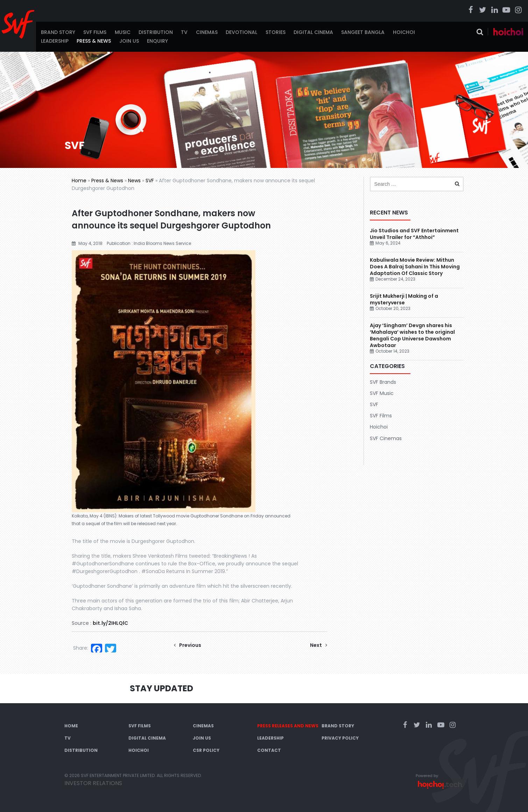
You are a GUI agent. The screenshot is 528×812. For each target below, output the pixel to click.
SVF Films (95, 32)
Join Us (129, 41)
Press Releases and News (288, 726)
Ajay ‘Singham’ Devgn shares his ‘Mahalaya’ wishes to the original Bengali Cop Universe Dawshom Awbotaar (412, 335)
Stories (276, 32)
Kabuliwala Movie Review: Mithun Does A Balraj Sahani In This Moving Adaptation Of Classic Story (415, 267)
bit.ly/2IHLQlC (110, 623)
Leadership (55, 41)
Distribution (156, 32)
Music (123, 32)
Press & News (94, 41)
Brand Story (58, 32)
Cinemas (207, 32)
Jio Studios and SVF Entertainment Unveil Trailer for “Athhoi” (414, 234)
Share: (81, 648)
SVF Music (382, 393)
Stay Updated (161, 688)
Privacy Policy (340, 738)
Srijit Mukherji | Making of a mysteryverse (404, 299)
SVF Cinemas (386, 438)
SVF (150, 181)
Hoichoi (404, 32)
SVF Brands (383, 382)
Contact (269, 750)
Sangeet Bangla (363, 32)
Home (79, 181)
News (134, 181)
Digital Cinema (313, 32)
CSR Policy (206, 750)
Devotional (241, 32)
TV (184, 32)
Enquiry (157, 41)
